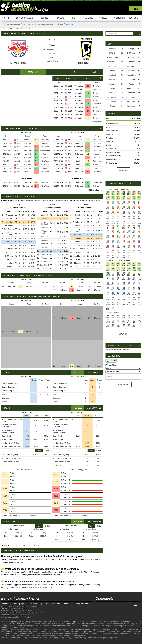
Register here (33, 606)
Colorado (112, 102)
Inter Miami (79, 172)
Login (136, 9)
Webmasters (27, 611)
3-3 (122, 93)
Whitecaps (131, 106)
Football (60, 622)
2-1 (88, 86)
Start (8, 18)
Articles (105, 18)
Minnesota (27, 140)
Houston (97, 154)
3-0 (122, 97)
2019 (70, 115)
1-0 (88, 104)
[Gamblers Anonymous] (26, 641)
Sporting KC (131, 88)
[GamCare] (18, 642)
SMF (26, 608)
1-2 (88, 93)
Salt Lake (97, 186)
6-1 (88, 182)
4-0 (88, 186)
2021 (70, 93)
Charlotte (45, 168)
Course (44, 18)
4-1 (88, 147)
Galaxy (45, 154)
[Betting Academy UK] (130, 606)
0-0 (36, 143)
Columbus (86, 63)
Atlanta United (27, 186)
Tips (75, 18)
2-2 (88, 161)
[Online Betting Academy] (114, 606)
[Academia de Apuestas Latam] (125, 606)
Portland (97, 168)
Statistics (90, 18)
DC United (97, 143)
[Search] (138, 33)
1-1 (88, 90)
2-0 (88, 111)
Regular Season (52, 61)
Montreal (9, 249)
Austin (131, 84)
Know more (68, 24)
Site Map (4, 608)
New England (9, 229)
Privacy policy (24, 615)
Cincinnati (45, 165)
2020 (70, 107)
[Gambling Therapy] (22, 642)
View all (123, 170)
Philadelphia (79, 147)
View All (123, 334)
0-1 (36, 161)
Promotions (119, 18)
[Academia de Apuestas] (119, 606)
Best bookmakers (26, 18)
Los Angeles (131, 49)
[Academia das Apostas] (103, 606)
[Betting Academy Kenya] (98, 606)
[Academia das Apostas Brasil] (109, 606)
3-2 (88, 107)
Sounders (112, 49)
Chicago (9, 260)
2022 (70, 86)
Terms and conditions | (10, 615)
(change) (127, 350)
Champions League (133, 626)
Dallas (112, 88)
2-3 (88, 115)
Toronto (79, 140)
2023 (52, 57)
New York (18, 63)
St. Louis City (112, 97)
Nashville (45, 143)
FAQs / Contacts (37, 613)
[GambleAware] (8, 642)
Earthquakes (45, 150)
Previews (59, 18)
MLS (52, 54)
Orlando (27, 147)
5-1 (122, 57)
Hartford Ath (79, 150)
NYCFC (9, 252)
